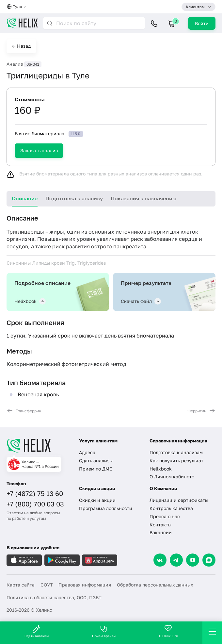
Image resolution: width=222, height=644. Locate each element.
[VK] (160, 560)
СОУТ (47, 585)
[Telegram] (176, 560)
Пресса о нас (165, 516)
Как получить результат (176, 461)
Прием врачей (104, 631)
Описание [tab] (25, 198)
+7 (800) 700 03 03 (35, 504)
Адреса (87, 452)
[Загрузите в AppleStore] (24, 560)
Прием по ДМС (96, 469)
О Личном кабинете (172, 477)
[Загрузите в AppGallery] (100, 560)
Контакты (160, 525)
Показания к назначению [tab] (143, 198)
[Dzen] (193, 560)
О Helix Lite (168, 631)
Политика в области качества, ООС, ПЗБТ (54, 597)
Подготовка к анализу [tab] (74, 198)
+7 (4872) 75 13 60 (35, 493)
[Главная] (39, 446)
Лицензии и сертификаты (179, 500)
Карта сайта (21, 585)
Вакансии (161, 532)
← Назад (21, 46)
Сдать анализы (96, 461)
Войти (202, 23)
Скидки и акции (97, 500)
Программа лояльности (106, 508)
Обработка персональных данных (155, 585)
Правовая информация (85, 585)
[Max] (209, 560)
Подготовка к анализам (176, 452)
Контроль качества (171, 508)
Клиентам (195, 7)
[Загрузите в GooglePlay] (62, 560)
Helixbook (161, 469)
